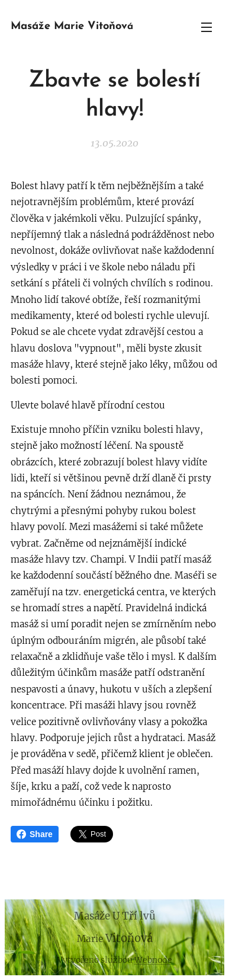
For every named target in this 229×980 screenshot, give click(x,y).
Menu (207, 27)
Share (35, 834)
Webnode (153, 960)
